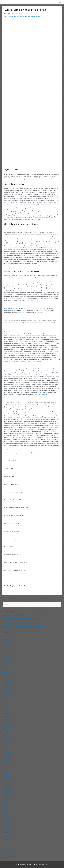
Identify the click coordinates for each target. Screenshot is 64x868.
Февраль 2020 (7, 821)
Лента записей (7, 852)
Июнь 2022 (6, 769)
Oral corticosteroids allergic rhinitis (32, 220)
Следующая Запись (49, 598)
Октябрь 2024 (7, 692)
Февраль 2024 (7, 714)
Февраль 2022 (7, 780)
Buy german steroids (45, 394)
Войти (5, 849)
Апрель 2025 (7, 675)
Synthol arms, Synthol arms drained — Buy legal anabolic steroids (22, 16)
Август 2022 (6, 763)
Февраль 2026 (7, 648)
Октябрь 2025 (7, 659)
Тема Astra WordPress (41, 864)
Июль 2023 (6, 733)
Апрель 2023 (7, 741)
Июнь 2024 (6, 703)
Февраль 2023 (7, 747)
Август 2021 (6, 796)
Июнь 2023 (6, 736)
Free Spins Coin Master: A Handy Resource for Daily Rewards (19, 618)
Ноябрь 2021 (7, 788)
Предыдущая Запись (15, 598)
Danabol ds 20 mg (32, 236)
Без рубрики (9, 13)
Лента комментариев (9, 855)
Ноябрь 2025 (7, 656)
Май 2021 (6, 804)
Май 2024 (6, 705)
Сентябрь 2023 (7, 727)
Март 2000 (6, 824)
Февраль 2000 (7, 826)
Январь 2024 (7, 716)
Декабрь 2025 (7, 653)
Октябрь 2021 (7, 791)
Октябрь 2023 (7, 725)
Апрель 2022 (7, 774)
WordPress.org (7, 858)
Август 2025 (6, 664)
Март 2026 (6, 645)
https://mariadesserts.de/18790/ (13, 308)
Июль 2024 (6, 700)
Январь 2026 (7, 650)
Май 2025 (6, 672)
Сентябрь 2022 (7, 760)
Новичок (6, 839)
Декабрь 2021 (7, 785)
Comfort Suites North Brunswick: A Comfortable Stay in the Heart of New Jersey (25, 624)
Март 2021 (6, 810)
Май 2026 (6, 639)
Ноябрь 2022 (7, 755)
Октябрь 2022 (7, 758)
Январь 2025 (7, 683)
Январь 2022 (7, 782)
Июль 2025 (6, 667)
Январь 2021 (7, 815)
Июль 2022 (6, 766)
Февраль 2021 (7, 813)
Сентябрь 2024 (7, 694)
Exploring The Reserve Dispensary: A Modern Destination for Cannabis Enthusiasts (25, 621)
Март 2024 (6, 711)
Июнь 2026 (6, 637)
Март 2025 (6, 678)
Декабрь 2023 (7, 719)
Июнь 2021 (6, 802)
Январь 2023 (7, 749)
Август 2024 (6, 697)
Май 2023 (6, 738)
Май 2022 (6, 771)
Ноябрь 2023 (7, 722)
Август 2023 (6, 730)
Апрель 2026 (7, 642)
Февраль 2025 (7, 681)
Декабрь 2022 (7, 752)
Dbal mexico (8, 332)
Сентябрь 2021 (7, 793)
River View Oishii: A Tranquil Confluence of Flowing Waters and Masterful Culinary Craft (26, 626)
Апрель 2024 (7, 708)
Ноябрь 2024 (7, 689)
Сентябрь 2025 (7, 661)
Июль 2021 (6, 799)
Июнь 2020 (6, 818)
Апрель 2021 (7, 807)
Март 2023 (6, 744)
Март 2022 (6, 777)
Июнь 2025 (6, 670)
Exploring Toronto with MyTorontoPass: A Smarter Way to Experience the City (24, 615)
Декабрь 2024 (7, 686)
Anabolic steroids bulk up (34, 361)
